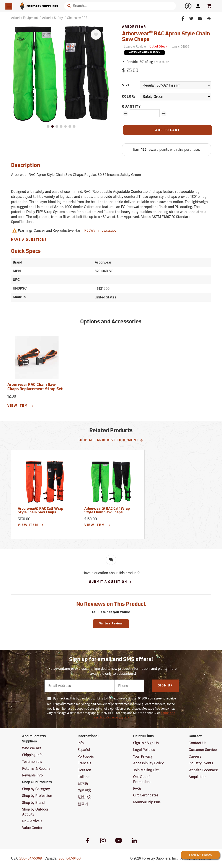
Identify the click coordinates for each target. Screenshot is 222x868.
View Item (20, 406)
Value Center (32, 828)
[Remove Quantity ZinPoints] (126, 114)
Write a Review (111, 624)
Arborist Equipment (24, 18)
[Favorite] (96, 34)
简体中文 (85, 790)
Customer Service (203, 750)
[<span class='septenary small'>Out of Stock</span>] (158, 47)
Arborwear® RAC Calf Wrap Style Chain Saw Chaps (41, 511)
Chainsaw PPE (77, 18)
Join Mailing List (146, 770)
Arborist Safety (52, 18)
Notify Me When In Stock (144, 53)
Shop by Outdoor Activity (35, 812)
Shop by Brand (33, 803)
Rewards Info (32, 775)
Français (84, 763)
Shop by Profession (37, 796)
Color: (129, 97)
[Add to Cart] (168, 130)
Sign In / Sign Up (146, 743)
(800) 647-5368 (30, 858)
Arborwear (134, 27)
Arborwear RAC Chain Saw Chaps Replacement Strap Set (35, 387)
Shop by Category (36, 789)
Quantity (131, 107)
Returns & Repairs (36, 769)
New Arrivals (32, 821)
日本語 (83, 784)
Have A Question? (29, 240)
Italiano (84, 777)
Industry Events (201, 763)
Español (84, 750)
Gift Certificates (146, 795)
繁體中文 (85, 797)
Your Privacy (143, 756)
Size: (127, 86)
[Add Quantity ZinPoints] (164, 114)
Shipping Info (32, 755)
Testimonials (32, 762)
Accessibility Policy (148, 763)
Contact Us (198, 743)
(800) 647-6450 (69, 858)
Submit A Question (110, 582)
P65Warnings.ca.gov (100, 230)
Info (81, 743)
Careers (195, 756)
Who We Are (32, 748)
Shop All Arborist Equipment (110, 440)
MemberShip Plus (147, 802)
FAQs (137, 789)
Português (86, 756)
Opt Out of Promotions (142, 779)
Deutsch (84, 770)
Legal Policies (144, 750)
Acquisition (198, 777)
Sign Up (165, 686)
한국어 (83, 804)
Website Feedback (203, 770)
